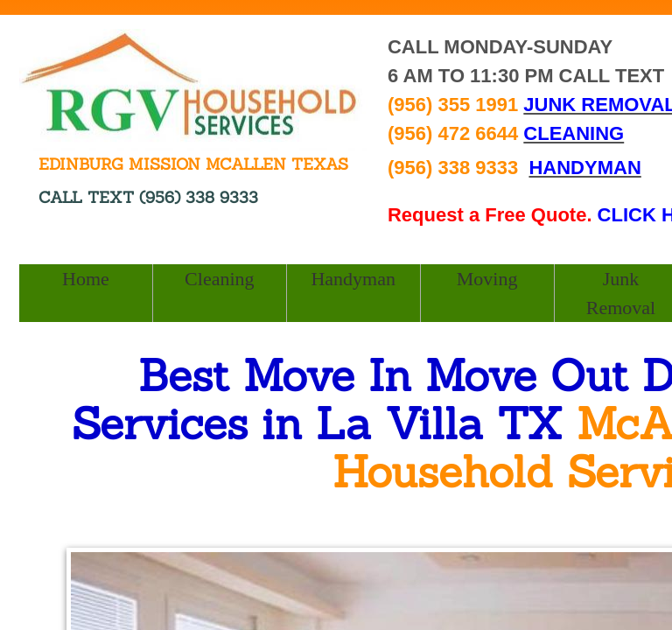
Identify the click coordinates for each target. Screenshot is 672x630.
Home (86, 279)
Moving (487, 279)
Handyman (353, 279)
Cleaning (219, 279)
